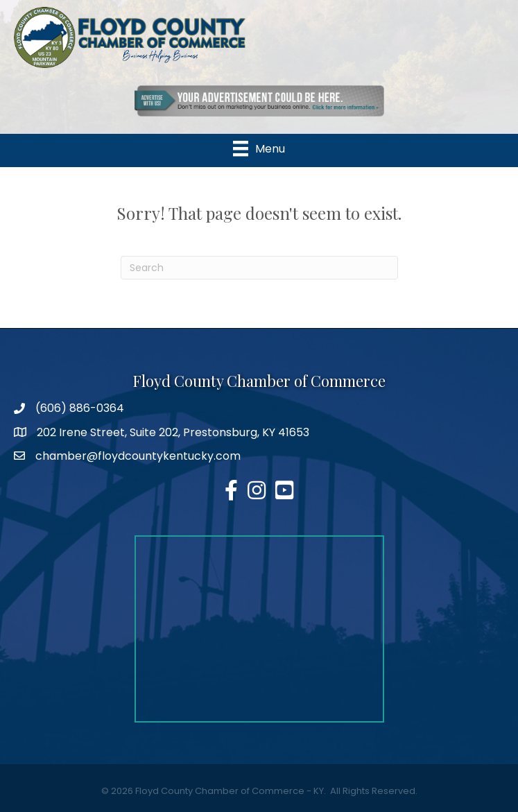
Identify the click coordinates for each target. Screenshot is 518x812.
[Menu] (259, 148)
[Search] (259, 268)
